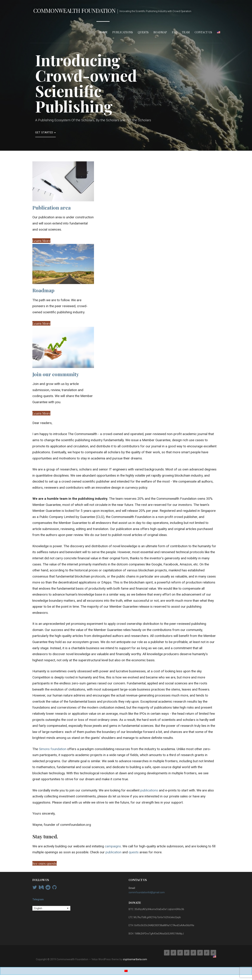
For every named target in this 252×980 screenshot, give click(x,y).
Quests (143, 32)
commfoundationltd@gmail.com (147, 892)
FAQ (174, 32)
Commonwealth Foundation (74, 10)
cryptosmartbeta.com (135, 959)
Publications (123, 32)
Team (186, 32)
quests (134, 852)
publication (113, 852)
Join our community (56, 374)
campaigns (113, 846)
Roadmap (160, 32)
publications (149, 790)
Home (103, 32)
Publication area (52, 207)
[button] (41, 241)
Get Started (44, 132)
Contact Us (203, 32)
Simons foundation (53, 749)
